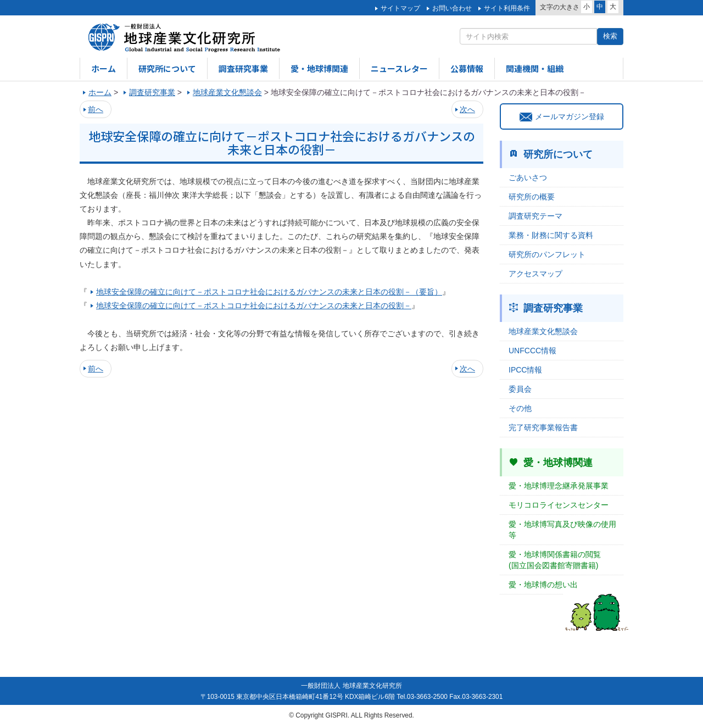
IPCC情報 (525, 370)
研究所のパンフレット (547, 254)
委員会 (520, 389)
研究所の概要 (532, 197)
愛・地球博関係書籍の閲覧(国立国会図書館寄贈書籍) (555, 560)
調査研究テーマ (535, 216)
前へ (96, 109)
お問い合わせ (452, 8)
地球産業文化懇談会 (543, 331)
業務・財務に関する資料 (551, 235)
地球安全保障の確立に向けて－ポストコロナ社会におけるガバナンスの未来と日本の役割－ (254, 305)
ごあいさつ (528, 177)
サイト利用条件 (507, 8)
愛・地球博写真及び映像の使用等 (562, 530)
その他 (520, 408)
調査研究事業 (243, 68)
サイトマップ (400, 8)
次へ (467, 109)
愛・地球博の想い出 (543, 585)
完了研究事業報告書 (543, 427)
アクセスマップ (535, 274)
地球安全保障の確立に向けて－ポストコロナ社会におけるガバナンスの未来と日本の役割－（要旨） (269, 292)
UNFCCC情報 (532, 351)
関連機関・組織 (535, 68)
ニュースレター (399, 68)
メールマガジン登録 (562, 116)
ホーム (104, 68)
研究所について (167, 68)
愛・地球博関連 (319, 68)
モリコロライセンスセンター (559, 505)
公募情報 (467, 68)
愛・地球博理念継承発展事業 (559, 486)
